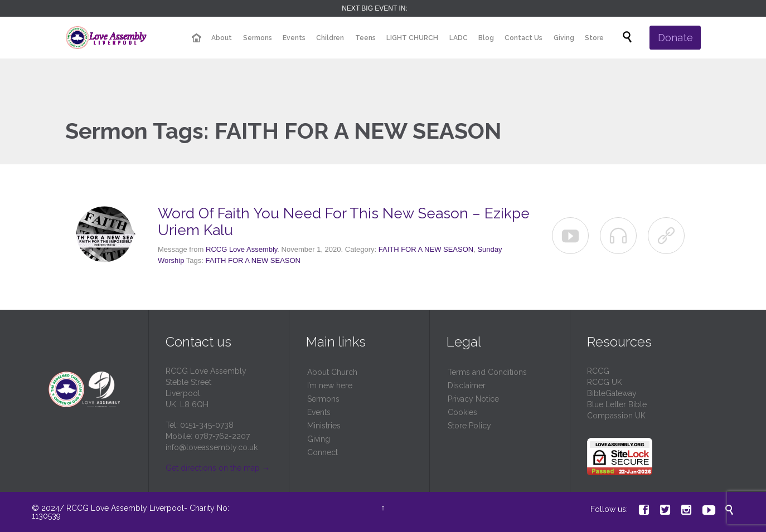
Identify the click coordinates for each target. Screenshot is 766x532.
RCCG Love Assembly (241, 249)
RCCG (598, 371)
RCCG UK (605, 382)
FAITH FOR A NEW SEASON (426, 249)
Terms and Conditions (487, 372)
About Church (332, 372)
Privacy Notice (473, 399)
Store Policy (469, 426)
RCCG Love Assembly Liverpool (125, 508)
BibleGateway (612, 393)
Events (319, 412)
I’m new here (330, 385)
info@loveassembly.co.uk (212, 447)
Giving (319, 439)
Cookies (462, 412)
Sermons (323, 399)
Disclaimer (467, 385)
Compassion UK (616, 416)
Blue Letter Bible (617, 404)
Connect (323, 452)
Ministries (324, 426)
